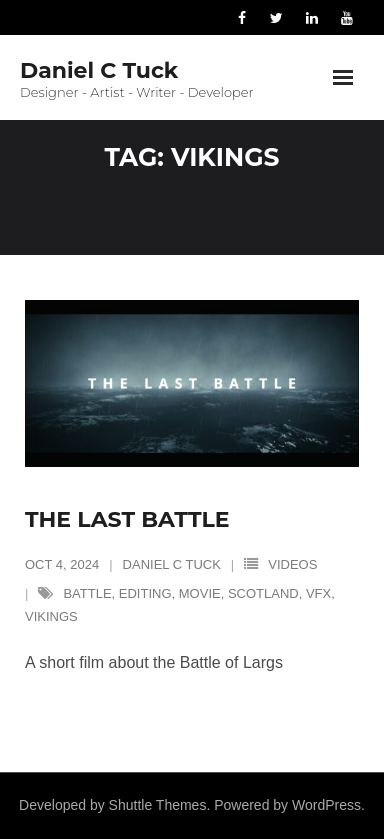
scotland (263, 593)
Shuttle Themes (158, 805)
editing (145, 593)
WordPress (326, 805)
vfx (318, 593)
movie (200, 593)
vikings (51, 616)
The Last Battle (127, 519)
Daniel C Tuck (172, 564)
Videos (292, 564)
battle (87, 593)
